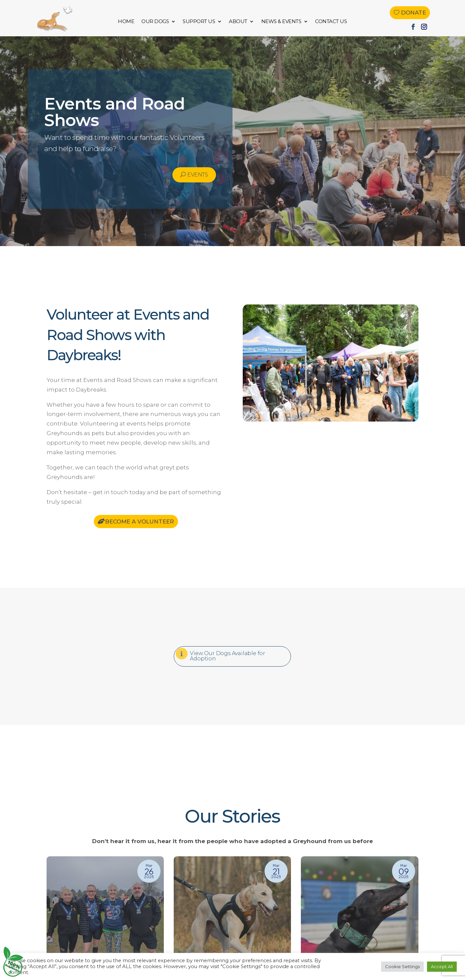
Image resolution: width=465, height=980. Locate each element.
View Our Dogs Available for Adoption (228, 656)
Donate (413, 13)
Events (197, 175)
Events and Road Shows (115, 112)
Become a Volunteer (140, 522)
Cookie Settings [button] (402, 966)
